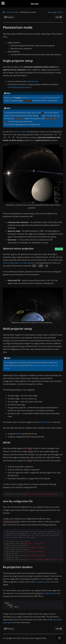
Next (59, 17)
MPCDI (18, 434)
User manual (12, 12)
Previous (9, 17)
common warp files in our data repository (19, 263)
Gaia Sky (35, 4)
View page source (55, 12)
